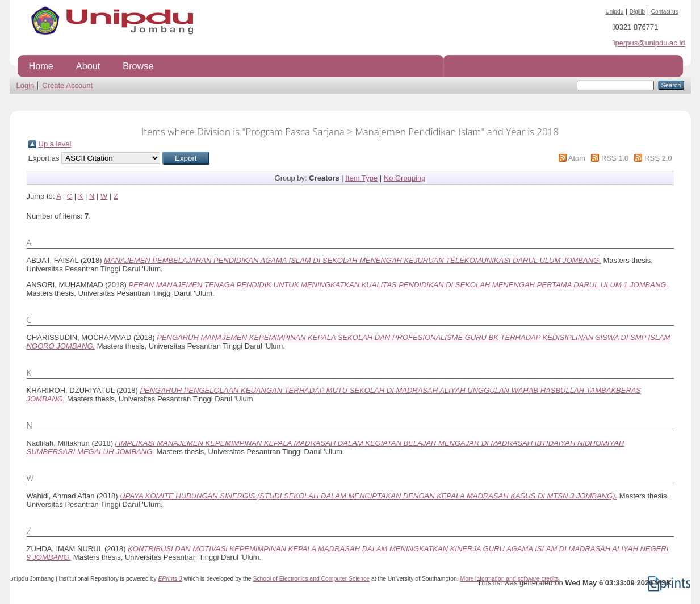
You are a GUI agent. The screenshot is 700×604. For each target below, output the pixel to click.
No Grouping (405, 178)
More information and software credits (509, 579)
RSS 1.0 (615, 158)
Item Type (361, 178)
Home (41, 66)
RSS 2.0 (658, 158)
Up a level (55, 144)
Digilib (637, 12)
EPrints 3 (170, 579)
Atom (577, 158)
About (88, 66)
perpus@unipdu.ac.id (650, 43)
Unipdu (615, 12)
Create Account (67, 85)
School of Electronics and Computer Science (311, 579)
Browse (138, 66)
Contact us (665, 12)
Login (26, 85)
